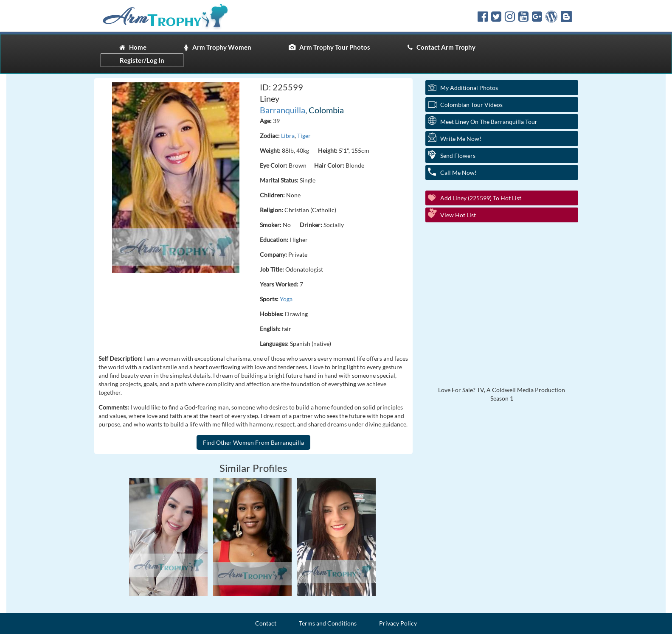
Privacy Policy (398, 623)
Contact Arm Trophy (441, 47)
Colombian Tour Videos (471, 105)
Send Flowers (458, 156)
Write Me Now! (461, 139)
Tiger (304, 136)
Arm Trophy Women (218, 47)
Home (133, 47)
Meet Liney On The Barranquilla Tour (489, 122)
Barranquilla (283, 110)
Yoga (286, 299)
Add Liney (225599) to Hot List (481, 198)
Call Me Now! (458, 173)
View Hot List (458, 215)
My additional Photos (469, 88)
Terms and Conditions (328, 623)
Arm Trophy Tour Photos (329, 47)
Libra (288, 136)
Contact (266, 623)
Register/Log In (142, 60)
